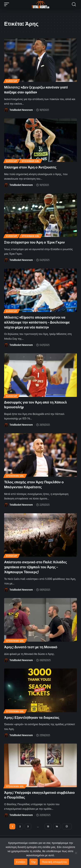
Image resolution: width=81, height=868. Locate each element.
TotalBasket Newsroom (21, 110)
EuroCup (12, 81)
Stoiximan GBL (31, 161)
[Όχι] (76, 853)
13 (48, 826)
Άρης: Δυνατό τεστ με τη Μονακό (31, 647)
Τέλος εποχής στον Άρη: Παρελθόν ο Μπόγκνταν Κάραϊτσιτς (34, 484)
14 (57, 826)
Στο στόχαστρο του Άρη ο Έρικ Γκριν (34, 242)
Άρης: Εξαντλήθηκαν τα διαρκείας (32, 717)
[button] (8, 4)
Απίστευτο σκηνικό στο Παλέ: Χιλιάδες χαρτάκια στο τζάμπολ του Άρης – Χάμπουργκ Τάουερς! (36, 567)
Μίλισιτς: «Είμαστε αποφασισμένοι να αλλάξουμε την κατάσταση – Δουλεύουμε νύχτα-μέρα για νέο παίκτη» (37, 322)
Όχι (34, 862)
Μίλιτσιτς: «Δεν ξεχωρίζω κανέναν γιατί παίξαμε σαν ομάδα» (36, 90)
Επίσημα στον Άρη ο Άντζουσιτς (30, 167)
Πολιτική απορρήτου (54, 862)
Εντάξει (21, 862)
